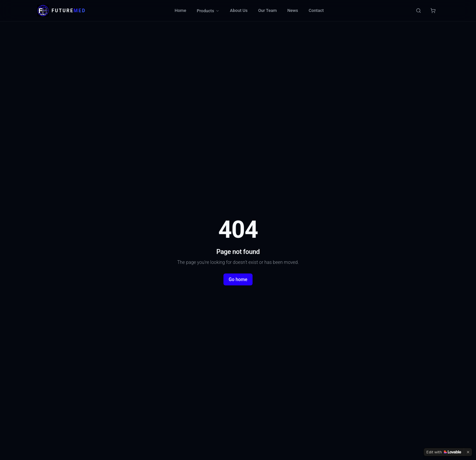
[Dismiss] (468, 452)
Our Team (267, 10)
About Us (239, 10)
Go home (238, 279)
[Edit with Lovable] (444, 452)
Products (208, 11)
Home (180, 10)
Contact (316, 10)
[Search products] (418, 11)
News (293, 10)
